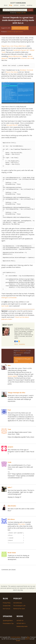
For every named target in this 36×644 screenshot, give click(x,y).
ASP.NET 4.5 (20, 620)
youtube (23, 5)
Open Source (19, 32)
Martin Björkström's (15, 56)
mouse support (13, 376)
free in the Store (12, 72)
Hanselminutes (18, 603)
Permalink (20, 353)
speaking (29, 5)
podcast (16, 5)
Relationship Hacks (22, 626)
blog (11, 5)
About (16, 344)
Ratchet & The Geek (19, 609)
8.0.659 (18, 641)
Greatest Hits (7, 606)
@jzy (28, 637)
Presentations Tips (8, 623)
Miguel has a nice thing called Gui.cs (14, 46)
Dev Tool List (6, 609)
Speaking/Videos (8, 620)
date (25, 13)
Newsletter (22, 344)
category (19, 13)
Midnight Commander (9, 298)
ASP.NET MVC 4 (21, 623)
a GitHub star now (27, 58)
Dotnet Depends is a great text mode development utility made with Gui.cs (18, 20)
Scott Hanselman (18, 3)
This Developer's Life (19, 606)
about (6, 5)
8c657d (27, 639)
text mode (5, 306)
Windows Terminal (26, 70)
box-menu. (22, 524)
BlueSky (23, 351)
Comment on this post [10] (20, 28)
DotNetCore (10, 32)
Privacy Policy (7, 603)
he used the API (12, 125)
